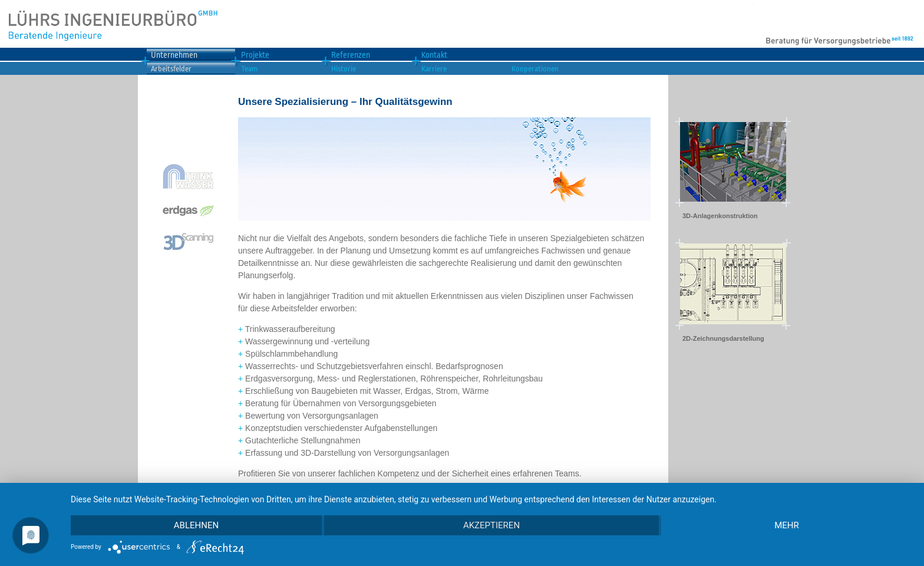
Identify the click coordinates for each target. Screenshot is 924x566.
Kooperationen (535, 69)
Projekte (255, 55)
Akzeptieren (491, 525)
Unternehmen (174, 55)
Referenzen (351, 55)
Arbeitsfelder (171, 69)
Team (249, 69)
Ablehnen (196, 525)
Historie (344, 69)
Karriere (434, 69)
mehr (787, 525)
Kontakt (434, 55)
